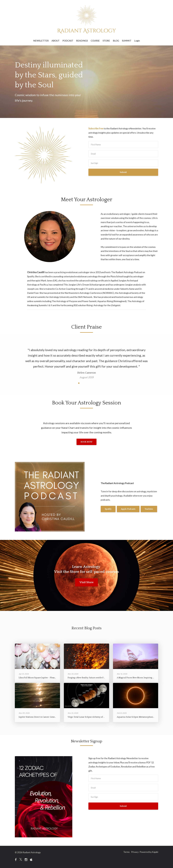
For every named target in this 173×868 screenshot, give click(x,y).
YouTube (109, 514)
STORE (106, 41)
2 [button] (79, 383)
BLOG (116, 41)
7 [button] (98, 383)
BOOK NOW (86, 442)
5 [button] (90, 383)
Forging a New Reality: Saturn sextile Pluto (88, 678)
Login (137, 41)
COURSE (95, 41)
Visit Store (86, 582)
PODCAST (68, 41)
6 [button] (94, 383)
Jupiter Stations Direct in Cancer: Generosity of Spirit (44, 717)
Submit (123, 172)
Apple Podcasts (129, 504)
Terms (124, 852)
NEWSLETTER (41, 41)
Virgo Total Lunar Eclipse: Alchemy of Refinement (91, 717)
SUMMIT (127, 41)
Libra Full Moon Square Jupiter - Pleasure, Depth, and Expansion (49, 678)
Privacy (133, 852)
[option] (86, 361)
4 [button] (86, 383)
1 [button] (75, 383)
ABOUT (56, 41)
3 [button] (83, 383)
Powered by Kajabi (149, 852)
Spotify (108, 504)
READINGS (82, 41)
